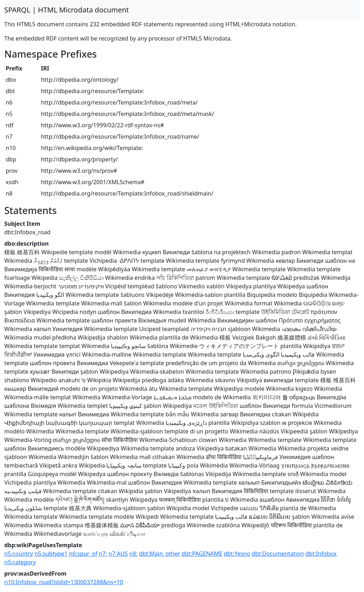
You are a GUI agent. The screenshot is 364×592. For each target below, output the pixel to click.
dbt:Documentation (278, 554)
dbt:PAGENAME (202, 554)
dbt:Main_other (159, 554)
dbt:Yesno (237, 554)
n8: (133, 554)
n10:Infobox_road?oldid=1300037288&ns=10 (64, 582)
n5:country (19, 554)
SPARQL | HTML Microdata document (67, 10)
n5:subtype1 (51, 554)
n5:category (20, 562)
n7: (103, 554)
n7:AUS (118, 554)
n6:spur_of (83, 554)
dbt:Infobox (321, 554)
